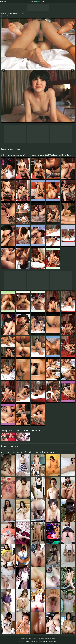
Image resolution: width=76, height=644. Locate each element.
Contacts (21, 641)
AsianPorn (38, 1)
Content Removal (30, 641)
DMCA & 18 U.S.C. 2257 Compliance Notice (47, 641)
